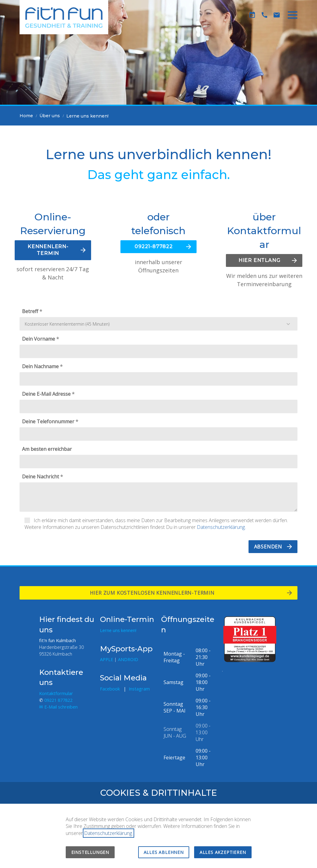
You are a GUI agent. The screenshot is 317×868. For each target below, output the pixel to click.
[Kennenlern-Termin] (252, 15)
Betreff (30, 311)
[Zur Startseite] (64, 17)
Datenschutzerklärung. (221, 527)
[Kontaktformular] (277, 15)
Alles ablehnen (164, 852)
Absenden (268, 547)
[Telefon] (264, 15)
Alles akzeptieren (223, 852)
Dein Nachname (40, 366)
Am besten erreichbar (47, 449)
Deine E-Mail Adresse (46, 394)
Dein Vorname (39, 339)
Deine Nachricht (41, 477)
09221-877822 (154, 247)
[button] (293, 15)
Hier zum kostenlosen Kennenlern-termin (154, 593)
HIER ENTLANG (259, 260)
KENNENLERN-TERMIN (48, 250)
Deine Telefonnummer (48, 421)
